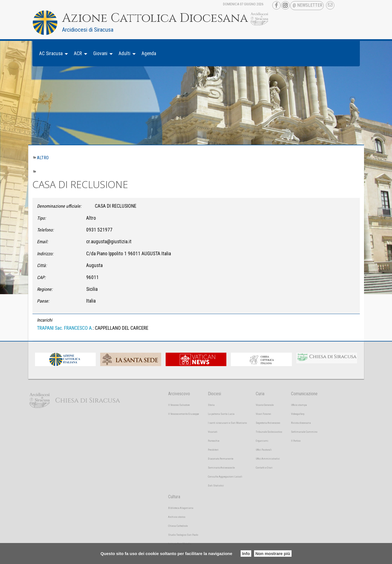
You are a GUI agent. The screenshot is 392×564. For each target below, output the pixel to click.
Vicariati (213, 432)
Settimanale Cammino (304, 432)
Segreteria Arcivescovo (268, 423)
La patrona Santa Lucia (221, 414)
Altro (43, 158)
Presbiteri (213, 450)
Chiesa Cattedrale (178, 526)
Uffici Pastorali (264, 450)
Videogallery (298, 414)
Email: (43, 242)
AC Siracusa (51, 53)
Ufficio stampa (299, 405)
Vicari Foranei (263, 414)
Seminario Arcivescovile (221, 468)
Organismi (262, 441)
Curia (260, 394)
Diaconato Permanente (221, 459)
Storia (211, 405)
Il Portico (296, 441)
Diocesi (214, 394)
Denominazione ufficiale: (59, 206)
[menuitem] (52, 54)
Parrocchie (214, 441)
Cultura (174, 497)
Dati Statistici (216, 485)
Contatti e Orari (264, 468)
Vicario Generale (265, 405)
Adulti (125, 53)
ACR (78, 53)
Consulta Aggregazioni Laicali (225, 477)
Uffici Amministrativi (268, 459)
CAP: (41, 278)
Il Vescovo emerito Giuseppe (184, 414)
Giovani (100, 53)
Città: (42, 265)
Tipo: (41, 218)
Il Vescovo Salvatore (179, 405)
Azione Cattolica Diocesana (155, 18)
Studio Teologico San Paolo (183, 535)
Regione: (45, 289)
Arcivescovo (179, 394)
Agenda (149, 53)
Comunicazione (304, 394)
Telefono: (45, 230)
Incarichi (45, 320)
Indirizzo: (45, 254)
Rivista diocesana (301, 423)
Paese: (43, 301)
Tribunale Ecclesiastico (269, 432)
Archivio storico (177, 517)
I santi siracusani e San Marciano (227, 423)
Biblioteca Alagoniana (181, 508)
